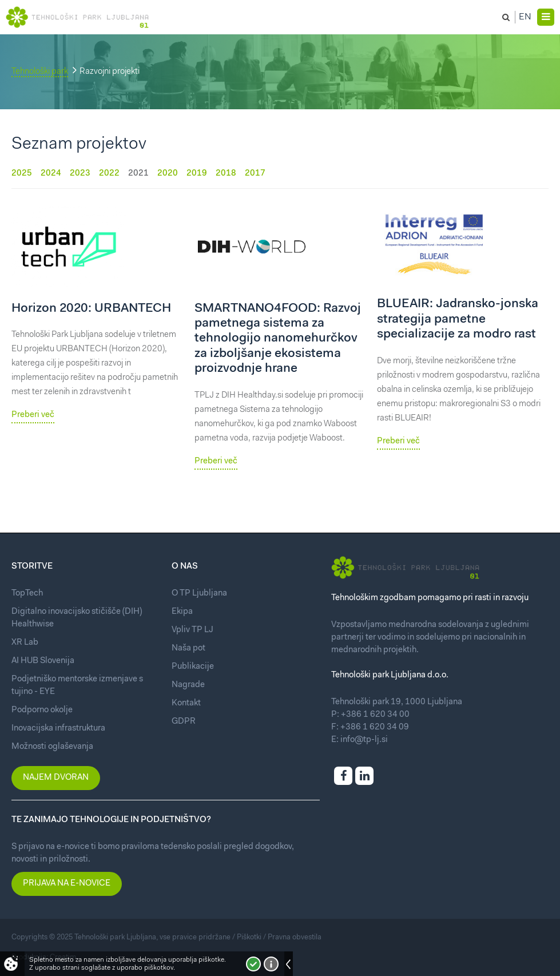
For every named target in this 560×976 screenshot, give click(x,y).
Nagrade (188, 685)
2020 (168, 174)
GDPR (184, 722)
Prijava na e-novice (67, 884)
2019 (197, 174)
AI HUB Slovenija (43, 661)
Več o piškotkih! (271, 964)
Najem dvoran (56, 778)
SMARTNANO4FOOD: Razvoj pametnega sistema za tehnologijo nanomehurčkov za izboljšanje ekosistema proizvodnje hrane (278, 339)
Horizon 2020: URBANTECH (91, 309)
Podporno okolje (42, 710)
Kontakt (186, 703)
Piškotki (249, 937)
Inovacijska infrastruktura (58, 729)
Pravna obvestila (295, 937)
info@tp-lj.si (364, 740)
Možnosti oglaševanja (52, 747)
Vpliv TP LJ (192, 630)
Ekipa (182, 612)
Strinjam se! (253, 964)
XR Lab (25, 643)
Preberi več (33, 415)
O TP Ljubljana (199, 594)
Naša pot (188, 648)
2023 (80, 174)
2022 (109, 174)
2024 (51, 174)
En (525, 17)
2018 (226, 174)
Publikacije (193, 667)
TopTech (27, 594)
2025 (22, 174)
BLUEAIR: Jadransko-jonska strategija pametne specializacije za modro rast (458, 320)
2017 (255, 174)
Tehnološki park (40, 72)
